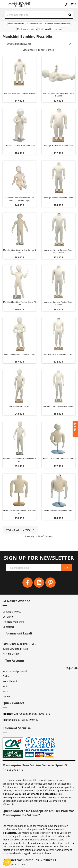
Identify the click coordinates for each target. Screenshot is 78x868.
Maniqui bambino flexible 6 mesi (59, 146)
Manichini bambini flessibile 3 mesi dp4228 (58, 95)
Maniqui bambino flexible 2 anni (58, 198)
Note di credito (11, 681)
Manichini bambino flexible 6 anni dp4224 (58, 303)
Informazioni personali (15, 671)
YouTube (39, 583)
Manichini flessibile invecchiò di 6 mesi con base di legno (19, 199)
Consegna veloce (12, 612)
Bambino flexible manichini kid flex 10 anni (20, 460)
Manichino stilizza (34, 24)
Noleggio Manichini (13, 622)
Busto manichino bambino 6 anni (59, 511)
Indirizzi (7, 686)
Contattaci (8, 627)
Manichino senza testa (27, 29)
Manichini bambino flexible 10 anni (58, 406)
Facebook (28, 583)
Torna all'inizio (20, 530)
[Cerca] (39, 15)
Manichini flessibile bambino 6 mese (20, 146)
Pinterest (50, 583)
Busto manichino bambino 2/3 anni (59, 459)
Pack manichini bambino (50, 29)
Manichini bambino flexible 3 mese (20, 93)
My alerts (8, 696)
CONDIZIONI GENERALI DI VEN (19, 644)
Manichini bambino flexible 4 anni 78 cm (19, 303)
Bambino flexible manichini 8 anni (58, 354)
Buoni (6, 691)
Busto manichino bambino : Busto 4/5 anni (19, 512)
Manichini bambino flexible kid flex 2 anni (20, 251)
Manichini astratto (16, 24)
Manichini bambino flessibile (57, 24)
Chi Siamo (8, 617)
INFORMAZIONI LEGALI (15, 649)
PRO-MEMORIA (11, 654)
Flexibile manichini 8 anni (20, 406)
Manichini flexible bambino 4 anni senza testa (58, 251)
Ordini (6, 676)
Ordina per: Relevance (19, 44)
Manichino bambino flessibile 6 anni (19, 354)
